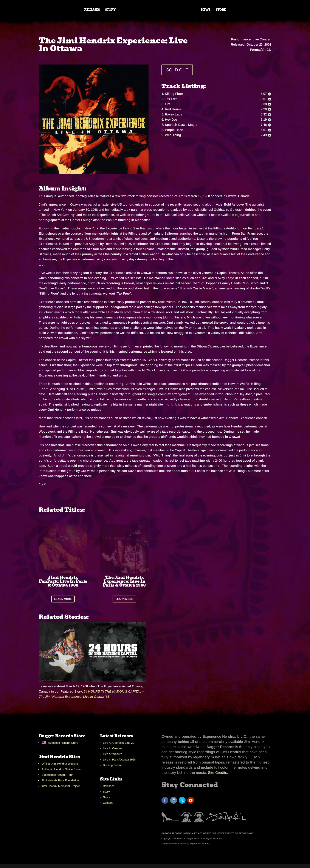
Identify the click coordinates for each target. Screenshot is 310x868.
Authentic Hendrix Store (63, 743)
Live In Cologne (113, 748)
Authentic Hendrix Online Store (61, 769)
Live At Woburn (112, 754)
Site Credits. (218, 773)
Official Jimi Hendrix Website (60, 764)
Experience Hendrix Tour (57, 775)
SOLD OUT (177, 70)
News (106, 797)
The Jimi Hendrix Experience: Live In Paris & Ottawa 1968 (124, 581)
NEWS (206, 10)
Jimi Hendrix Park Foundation (60, 780)
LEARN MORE (63, 599)
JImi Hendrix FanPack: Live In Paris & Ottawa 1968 (63, 581)
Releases (109, 786)
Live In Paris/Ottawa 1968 (119, 760)
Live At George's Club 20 (119, 743)
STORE (221, 10)
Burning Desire (112, 765)
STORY (110, 10)
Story (106, 792)
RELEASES (92, 10)
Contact (108, 803)
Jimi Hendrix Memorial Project (61, 786)
